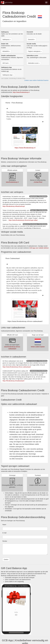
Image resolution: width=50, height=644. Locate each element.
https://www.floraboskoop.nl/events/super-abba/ (23, 220)
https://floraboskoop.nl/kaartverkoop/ (14, 206)
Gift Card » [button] (6, 63)
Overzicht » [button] (31, 39)
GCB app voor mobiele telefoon (39, 248)
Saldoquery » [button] (7, 39)
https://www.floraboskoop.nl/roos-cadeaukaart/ (17, 367)
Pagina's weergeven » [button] (35, 51)
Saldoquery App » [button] (8, 75)
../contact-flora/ (38, 182)
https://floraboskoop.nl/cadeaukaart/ (13, 381)
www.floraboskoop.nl (12, 182)
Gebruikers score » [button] (34, 63)
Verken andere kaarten (38, 347)
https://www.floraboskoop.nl (21, 92)
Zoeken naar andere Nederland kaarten (36, 80)
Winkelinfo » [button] (6, 51)
